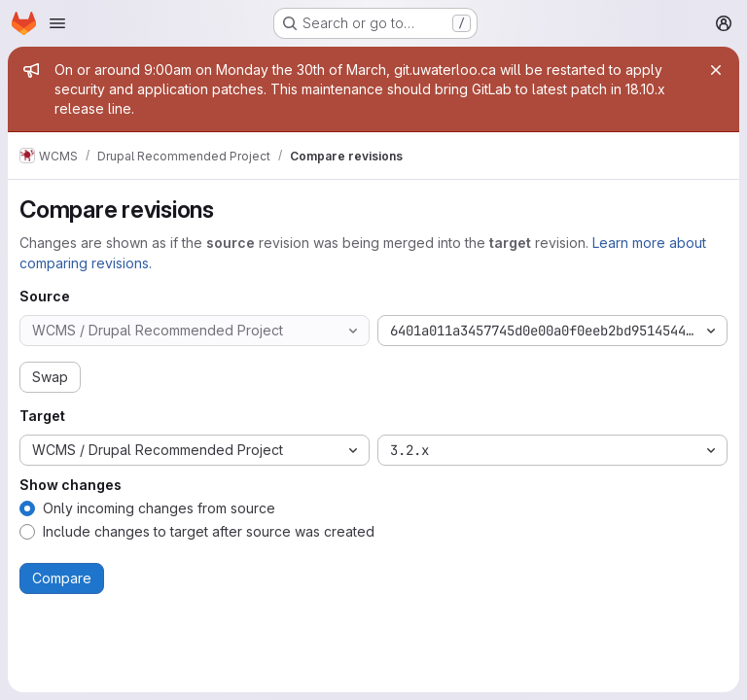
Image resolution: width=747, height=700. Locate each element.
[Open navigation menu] (57, 23)
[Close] (716, 70)
